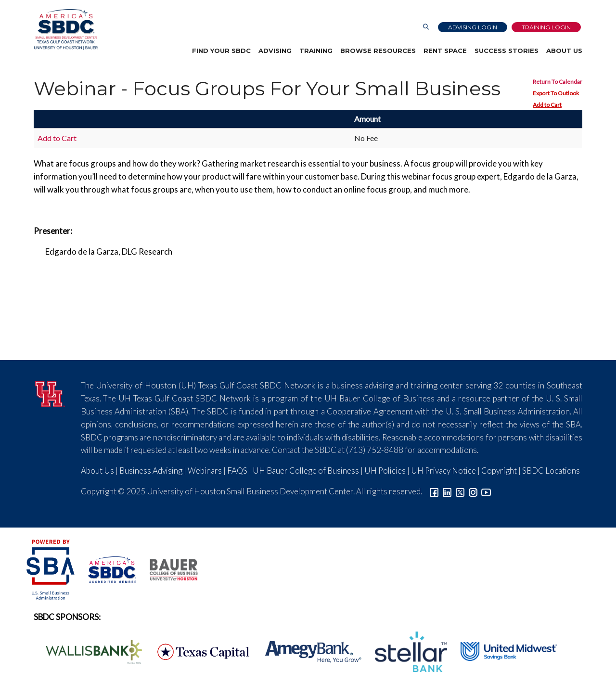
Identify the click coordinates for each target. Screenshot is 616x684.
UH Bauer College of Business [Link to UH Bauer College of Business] (306, 471)
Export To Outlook (556, 93)
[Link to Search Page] (426, 27)
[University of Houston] (50, 393)
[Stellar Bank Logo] (406, 651)
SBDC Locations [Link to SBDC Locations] (551, 471)
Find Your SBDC (221, 51)
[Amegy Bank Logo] (308, 651)
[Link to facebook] (434, 491)
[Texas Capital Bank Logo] (198, 651)
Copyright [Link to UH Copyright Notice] (499, 471)
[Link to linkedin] (447, 491)
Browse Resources (378, 51)
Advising (275, 51)
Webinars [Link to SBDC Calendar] (205, 471)
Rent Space (445, 51)
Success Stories (507, 51)
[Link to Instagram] (473, 491)
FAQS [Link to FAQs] (237, 471)
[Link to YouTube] (486, 491)
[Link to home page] (65, 30)
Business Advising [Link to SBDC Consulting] (151, 471)
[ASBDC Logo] (107, 569)
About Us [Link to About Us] (97, 471)
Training (316, 51)
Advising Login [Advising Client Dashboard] (473, 27)
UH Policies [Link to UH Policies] (385, 471)
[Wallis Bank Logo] (89, 651)
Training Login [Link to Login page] (546, 27)
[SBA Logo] (51, 569)
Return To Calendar (558, 82)
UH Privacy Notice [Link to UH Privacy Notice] (443, 471)
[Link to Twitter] (460, 491)
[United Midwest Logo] (503, 651)
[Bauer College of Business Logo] (168, 569)
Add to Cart (547, 105)
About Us (564, 51)
